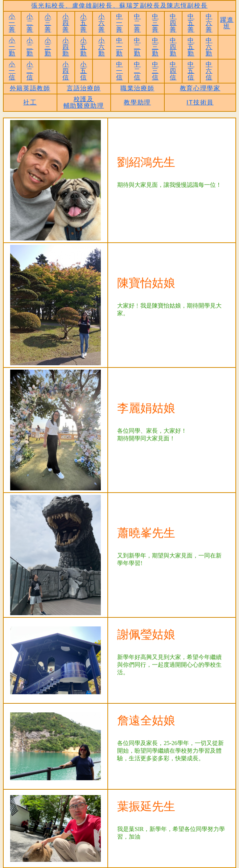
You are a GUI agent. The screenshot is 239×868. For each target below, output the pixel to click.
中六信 (209, 71)
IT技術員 (200, 102)
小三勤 (48, 47)
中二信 (137, 71)
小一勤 (12, 47)
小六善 (102, 23)
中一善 (119, 23)
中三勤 (155, 47)
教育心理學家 (200, 88)
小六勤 (102, 47)
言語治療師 (84, 88)
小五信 (84, 71)
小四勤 (66, 47)
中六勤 (209, 47)
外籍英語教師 (30, 88)
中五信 (191, 71)
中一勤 (119, 47)
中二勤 (137, 47)
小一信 (12, 71)
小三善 (48, 23)
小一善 (12, 23)
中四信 (173, 71)
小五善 (84, 23)
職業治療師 (137, 88)
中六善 (209, 23)
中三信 (155, 71)
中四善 (173, 23)
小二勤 (30, 47)
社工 (30, 102)
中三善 (155, 23)
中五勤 (191, 47)
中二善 (137, 23)
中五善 (191, 23)
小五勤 (84, 47)
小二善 (30, 23)
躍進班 (227, 23)
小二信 (30, 71)
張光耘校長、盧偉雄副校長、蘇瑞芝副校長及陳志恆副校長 (119, 6)
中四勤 (173, 47)
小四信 (66, 71)
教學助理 (137, 102)
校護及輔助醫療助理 (84, 102)
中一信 (119, 71)
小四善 (66, 23)
